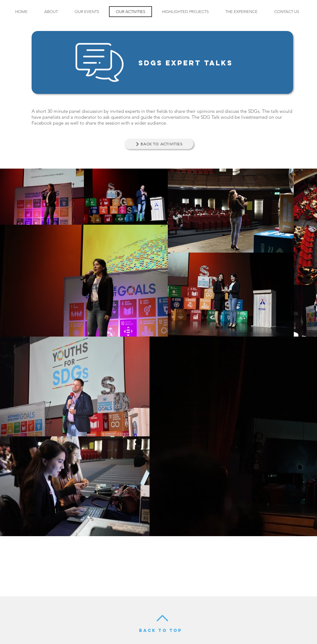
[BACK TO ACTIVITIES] (159, 144)
